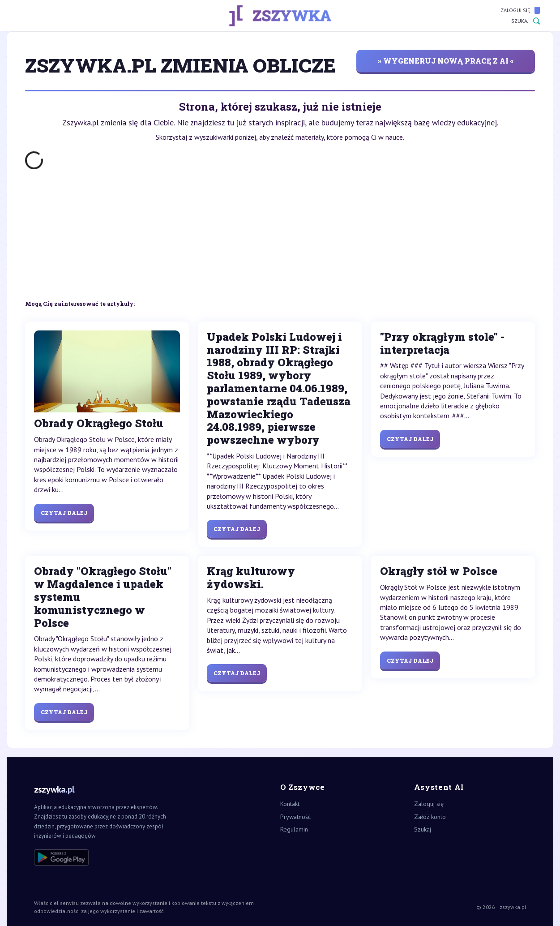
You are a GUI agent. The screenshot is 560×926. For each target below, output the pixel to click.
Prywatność (295, 817)
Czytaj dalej (64, 513)
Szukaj (526, 21)
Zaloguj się (520, 10)
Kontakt (290, 804)
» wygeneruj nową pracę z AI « (446, 61)
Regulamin (294, 829)
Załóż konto (430, 817)
